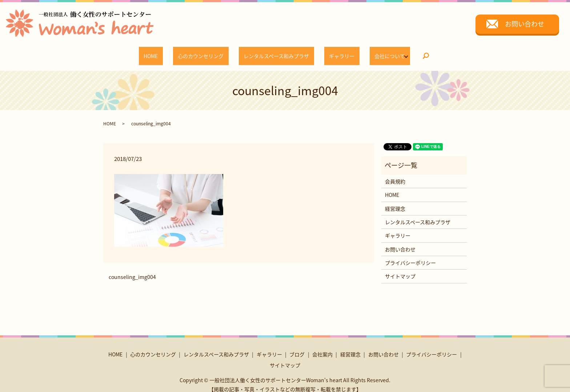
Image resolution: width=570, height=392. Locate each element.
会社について (368, 52)
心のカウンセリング (208, 52)
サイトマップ (400, 269)
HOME (168, 52)
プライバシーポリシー (410, 256)
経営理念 (395, 201)
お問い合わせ (525, 24)
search (404, 53)
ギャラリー (330, 52)
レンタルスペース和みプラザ (274, 52)
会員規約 (395, 174)
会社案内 (322, 347)
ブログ (297, 347)
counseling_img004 (132, 270)
